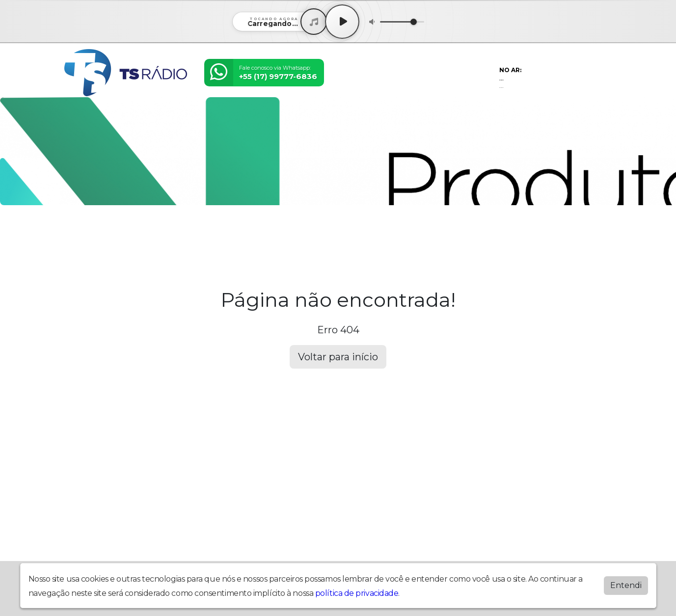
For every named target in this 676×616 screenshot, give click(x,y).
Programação (124, 232)
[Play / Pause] (342, 22)
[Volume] (402, 22)
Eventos (174, 232)
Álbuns (307, 232)
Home (79, 232)
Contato (343, 232)
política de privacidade (357, 591)
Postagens (266, 232)
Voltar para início (338, 357)
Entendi (626, 583)
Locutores (217, 232)
